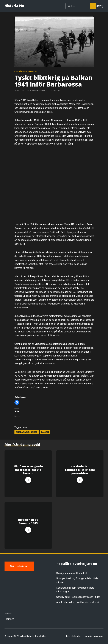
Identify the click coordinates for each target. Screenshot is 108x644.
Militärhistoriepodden (27, 72)
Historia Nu (14, 6)
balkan (45, 432)
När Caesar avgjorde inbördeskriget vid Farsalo (28, 470)
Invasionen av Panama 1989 (28, 521)
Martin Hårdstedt (39, 91)
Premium (9, 619)
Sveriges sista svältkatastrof (72, 573)
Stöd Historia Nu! (19, 566)
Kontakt (9, 614)
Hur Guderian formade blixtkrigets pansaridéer (80, 470)
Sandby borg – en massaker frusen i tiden (78, 597)
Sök (93, 6)
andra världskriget (27, 432)
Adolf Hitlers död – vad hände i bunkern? (78, 602)
